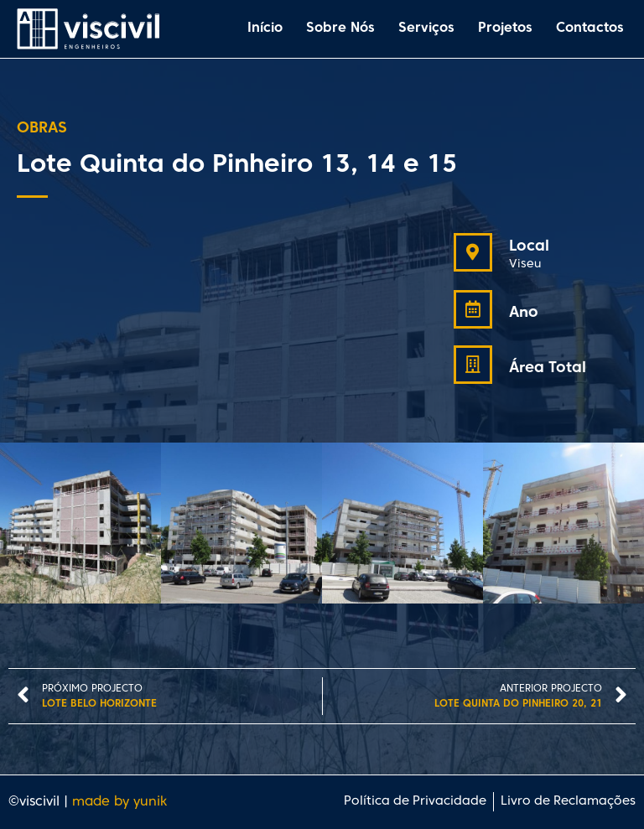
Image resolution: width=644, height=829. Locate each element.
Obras (42, 129)
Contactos (590, 28)
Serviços (426, 28)
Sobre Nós (340, 28)
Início (265, 28)
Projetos (505, 28)
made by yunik (119, 802)
